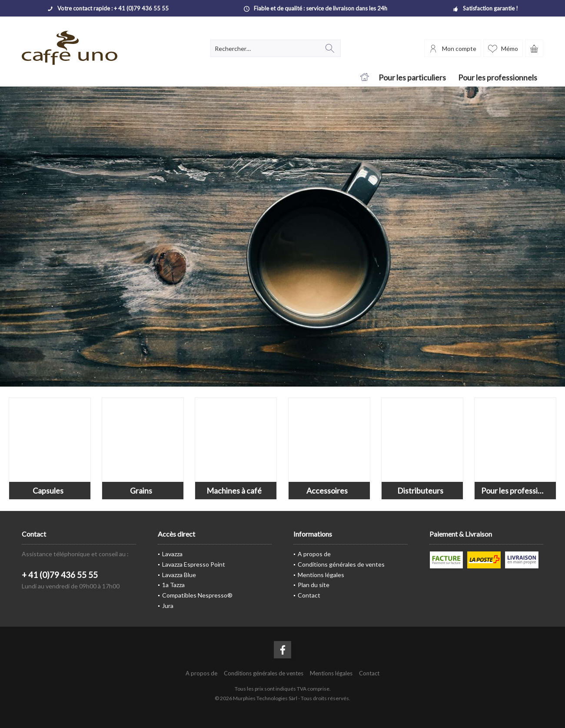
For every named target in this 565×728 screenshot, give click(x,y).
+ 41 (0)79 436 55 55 (60, 575)
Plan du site (314, 585)
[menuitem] (534, 48)
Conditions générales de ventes (341, 564)
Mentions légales (321, 575)
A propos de (314, 554)
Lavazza (172, 554)
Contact (309, 595)
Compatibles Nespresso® (197, 595)
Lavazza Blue (179, 575)
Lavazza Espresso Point (194, 564)
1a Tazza (173, 585)
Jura (168, 606)
